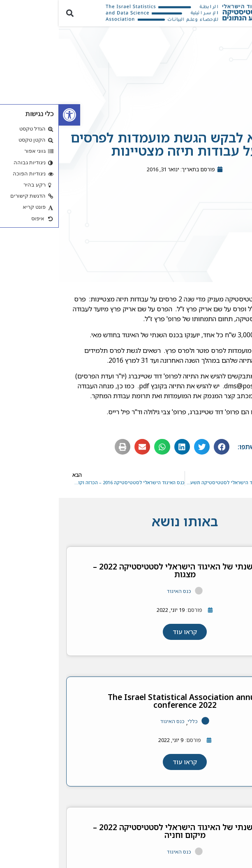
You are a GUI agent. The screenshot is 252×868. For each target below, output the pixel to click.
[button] (241, 13)
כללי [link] (134, 726)
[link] (11, 115)
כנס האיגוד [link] (120, 595)
